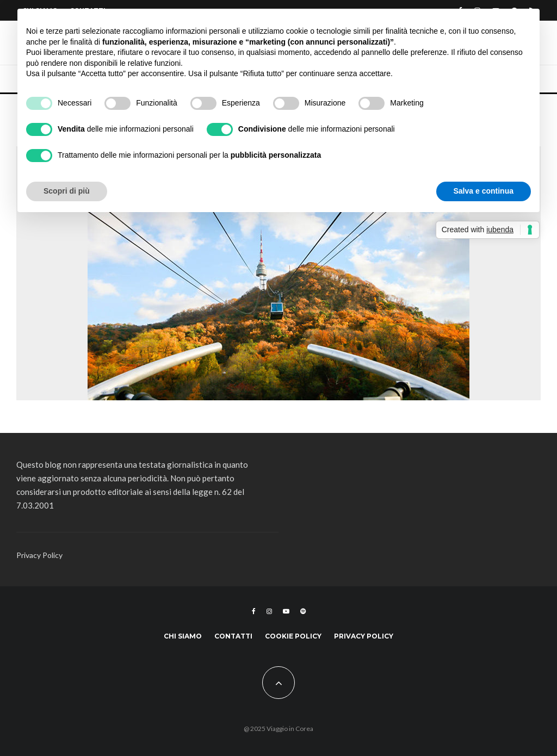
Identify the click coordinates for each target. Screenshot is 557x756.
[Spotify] (303, 611)
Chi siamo (183, 636)
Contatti (233, 636)
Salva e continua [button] (484, 191)
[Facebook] (254, 611)
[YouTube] (286, 611)
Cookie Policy (293, 636)
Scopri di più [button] (67, 191)
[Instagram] (269, 611)
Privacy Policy (39, 555)
